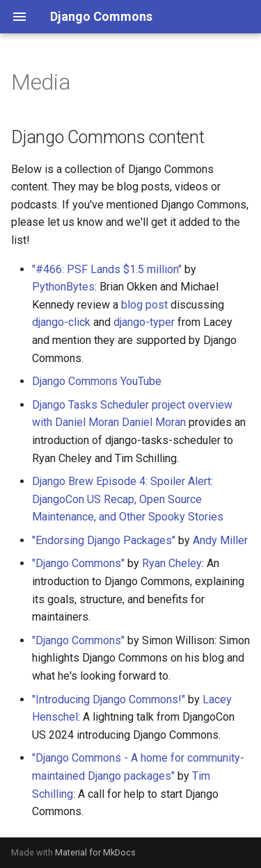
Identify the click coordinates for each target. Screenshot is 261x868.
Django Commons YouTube (97, 381)
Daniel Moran (154, 422)
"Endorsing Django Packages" (104, 540)
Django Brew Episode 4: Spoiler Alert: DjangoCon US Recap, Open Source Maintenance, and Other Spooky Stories (128, 499)
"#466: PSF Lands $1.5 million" (107, 269)
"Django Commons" (78, 563)
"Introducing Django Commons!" (109, 699)
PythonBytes (63, 287)
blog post (144, 305)
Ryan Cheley (172, 563)
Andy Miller (220, 540)
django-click (61, 322)
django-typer (144, 322)
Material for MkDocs (95, 852)
